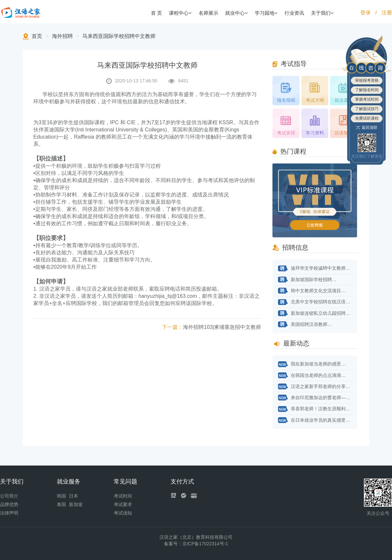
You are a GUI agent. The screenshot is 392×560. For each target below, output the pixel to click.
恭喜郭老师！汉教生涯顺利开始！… (315, 409)
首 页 (156, 13)
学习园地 (266, 13)
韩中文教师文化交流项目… (311, 291)
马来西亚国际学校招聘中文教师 (119, 36)
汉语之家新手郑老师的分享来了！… (315, 387)
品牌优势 (9, 504)
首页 (37, 36)
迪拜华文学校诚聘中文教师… (314, 269)
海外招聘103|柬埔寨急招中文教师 (212, 327)
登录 (366, 13)
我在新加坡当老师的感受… (311, 365)
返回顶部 (367, 127)
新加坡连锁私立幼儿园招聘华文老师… (315, 314)
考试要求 (123, 504)
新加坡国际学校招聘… (307, 280)
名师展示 (208, 13)
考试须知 (123, 513)
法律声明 (9, 513)
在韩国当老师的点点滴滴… (311, 376)
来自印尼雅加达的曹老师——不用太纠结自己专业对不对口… (315, 398)
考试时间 (123, 496)
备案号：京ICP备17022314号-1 (196, 544)
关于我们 (322, 13)
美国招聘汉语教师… (305, 325)
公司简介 (9, 496)
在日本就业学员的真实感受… (314, 420)
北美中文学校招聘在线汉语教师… (315, 302)
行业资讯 (294, 13)
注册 (387, 13)
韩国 (61, 496)
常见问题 (125, 482)
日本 (73, 496)
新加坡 (76, 504)
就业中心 (237, 13)
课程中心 (180, 13)
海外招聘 (62, 36)
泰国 (61, 504)
